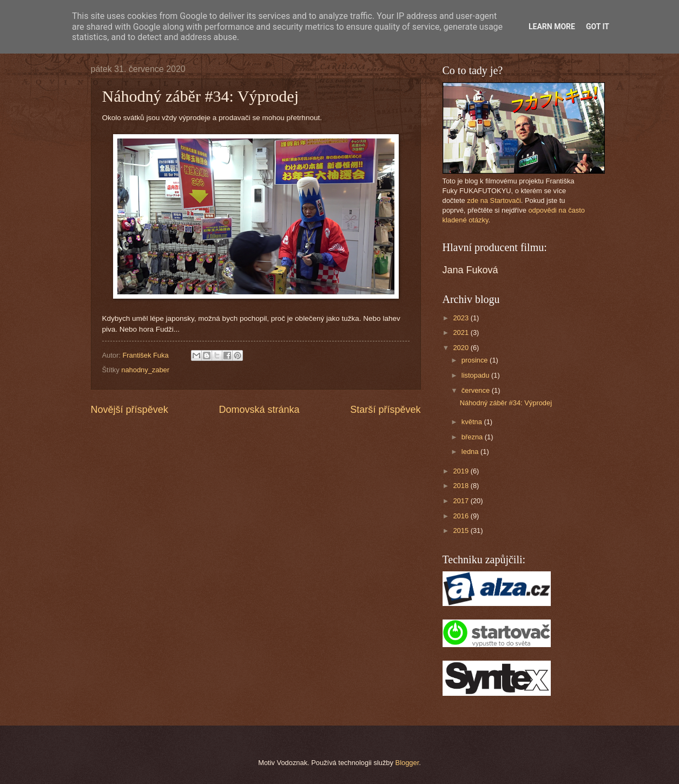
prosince (476, 360)
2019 (462, 471)
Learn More (552, 27)
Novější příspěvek (130, 410)
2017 (462, 501)
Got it (598, 27)
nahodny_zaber (145, 370)
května (473, 422)
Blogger (407, 763)
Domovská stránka (259, 410)
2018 (462, 486)
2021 (462, 332)
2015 (462, 531)
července (477, 390)
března (473, 437)
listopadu (476, 375)
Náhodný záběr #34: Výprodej (506, 403)
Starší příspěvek (385, 410)
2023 (462, 318)
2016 (462, 516)
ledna (471, 452)
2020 (462, 348)
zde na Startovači (494, 200)
